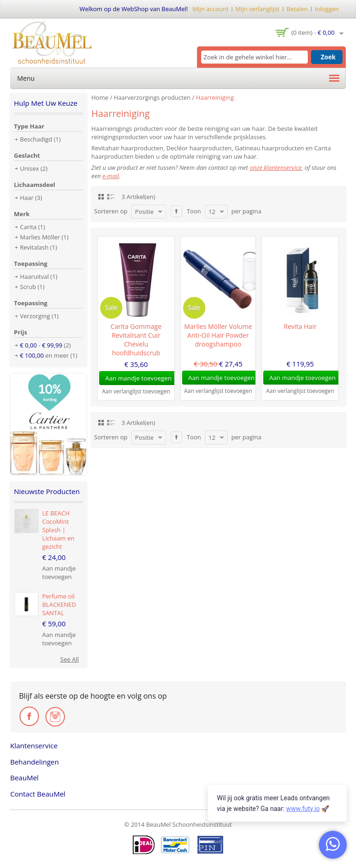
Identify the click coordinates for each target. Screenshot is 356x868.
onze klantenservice (276, 167)
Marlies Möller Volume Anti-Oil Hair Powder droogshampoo (218, 335)
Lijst (111, 196)
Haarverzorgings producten (152, 97)
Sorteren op (111, 211)
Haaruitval (34, 276)
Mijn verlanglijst (257, 9)
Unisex (29, 168)
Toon (194, 211)
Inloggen (327, 9)
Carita (28, 227)
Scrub (28, 287)
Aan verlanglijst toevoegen (136, 391)
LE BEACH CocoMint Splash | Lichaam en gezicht (58, 530)
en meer (44, 355)
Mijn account (210, 9)
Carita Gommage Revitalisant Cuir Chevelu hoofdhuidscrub (136, 340)
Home (100, 97)
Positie (144, 212)
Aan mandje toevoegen (59, 572)
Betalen (297, 9)
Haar (27, 198)
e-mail (111, 176)
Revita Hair (300, 326)
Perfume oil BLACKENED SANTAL (59, 604)
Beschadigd (36, 139)
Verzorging (35, 316)
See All (70, 659)
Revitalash (34, 247)
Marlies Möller (40, 237)
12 (212, 212)
